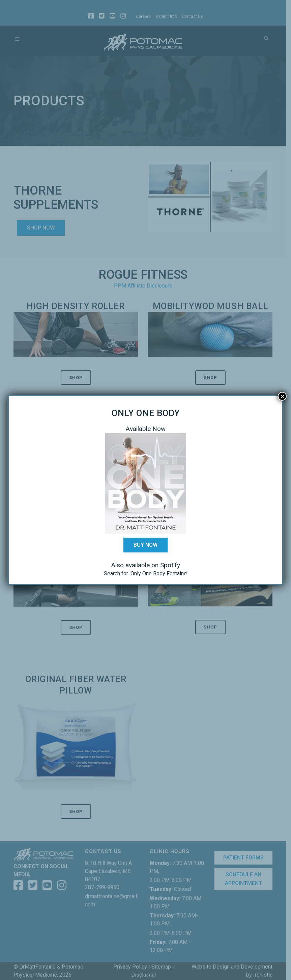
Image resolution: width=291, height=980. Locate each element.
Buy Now (145, 545)
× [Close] (282, 396)
